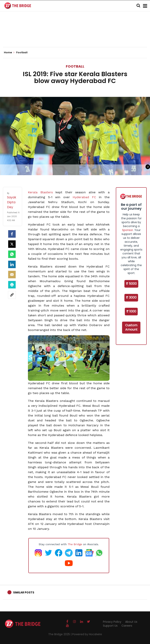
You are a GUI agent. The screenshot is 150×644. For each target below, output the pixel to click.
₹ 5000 (131, 284)
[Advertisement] (75, 35)
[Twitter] (12, 244)
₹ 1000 (131, 311)
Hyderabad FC (84, 197)
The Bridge (75, 544)
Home (9, 53)
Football (75, 66)
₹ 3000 (131, 297)
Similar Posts (24, 592)
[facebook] (12, 234)
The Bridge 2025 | (60, 634)
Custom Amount (131, 327)
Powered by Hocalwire (87, 634)
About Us (131, 622)
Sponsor (128, 230)
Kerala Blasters (40, 192)
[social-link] (12, 295)
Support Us (110, 626)
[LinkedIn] (12, 264)
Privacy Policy (112, 622)
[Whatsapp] (12, 254)
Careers (127, 626)
